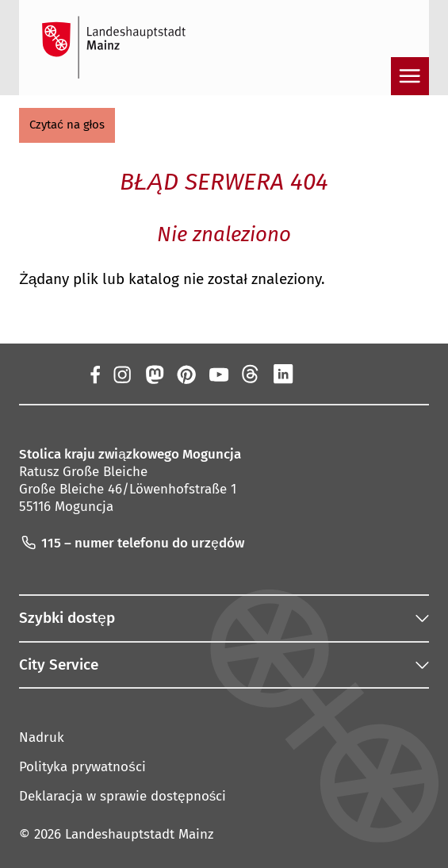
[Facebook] (95, 374)
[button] (67, 125)
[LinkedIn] (283, 374)
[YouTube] (218, 374)
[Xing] (315, 374)
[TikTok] (348, 374)
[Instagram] (122, 374)
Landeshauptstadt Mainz (139, 834)
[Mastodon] (154, 374)
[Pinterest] (186, 374)
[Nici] (251, 374)
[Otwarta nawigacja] (410, 76)
